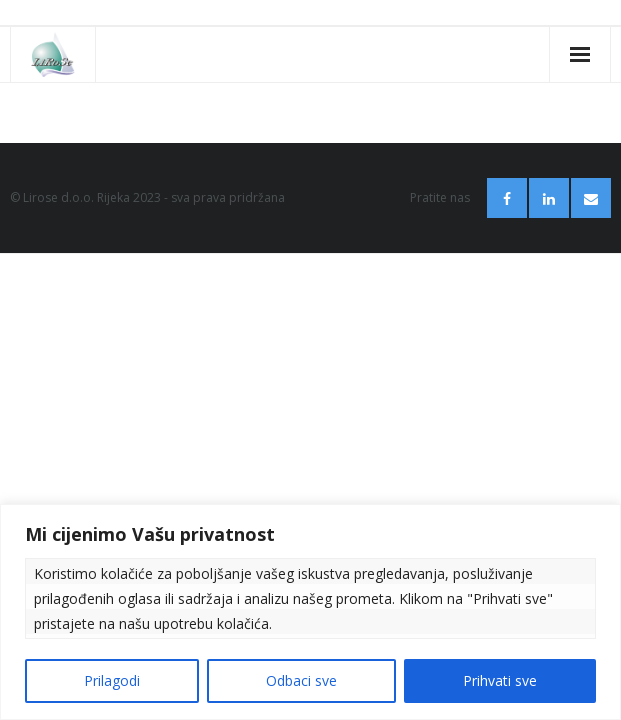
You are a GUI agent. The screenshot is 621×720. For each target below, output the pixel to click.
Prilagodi (112, 680)
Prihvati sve (500, 680)
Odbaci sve (301, 680)
